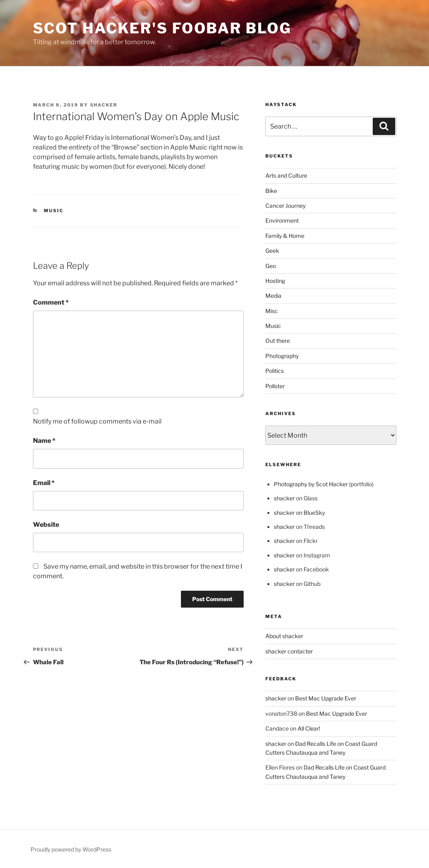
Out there (278, 341)
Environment (282, 220)
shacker (104, 105)
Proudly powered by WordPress (71, 849)
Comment (51, 302)
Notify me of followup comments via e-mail (97, 421)
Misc (272, 311)
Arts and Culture (286, 175)
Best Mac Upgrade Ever (326, 698)
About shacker (284, 636)
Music (54, 211)
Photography (282, 356)
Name (44, 441)
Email (44, 483)
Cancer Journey (285, 206)
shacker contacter (289, 651)
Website (46, 525)
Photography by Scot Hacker (311, 484)
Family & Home (285, 236)
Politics (275, 371)
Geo (271, 266)
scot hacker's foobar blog (162, 28)
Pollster (275, 386)
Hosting (275, 281)
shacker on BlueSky (299, 513)
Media (273, 296)
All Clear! (309, 728)
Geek (272, 251)
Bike (271, 191)
